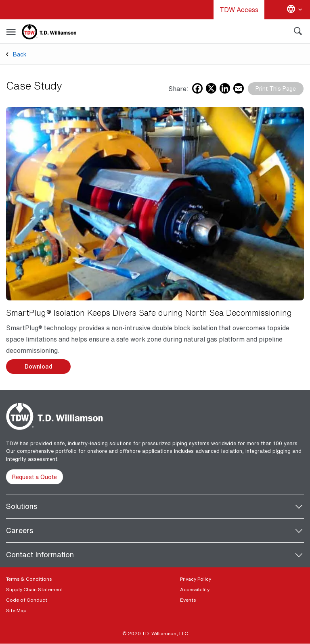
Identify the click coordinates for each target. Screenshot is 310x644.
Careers (20, 530)
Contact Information (40, 554)
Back (20, 54)
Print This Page (276, 89)
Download (39, 366)
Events (188, 600)
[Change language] (294, 10)
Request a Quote (35, 477)
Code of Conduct (27, 600)
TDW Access (239, 10)
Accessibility (195, 589)
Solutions (22, 506)
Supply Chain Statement (35, 589)
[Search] (298, 33)
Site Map (16, 610)
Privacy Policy (196, 579)
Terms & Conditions (29, 579)
